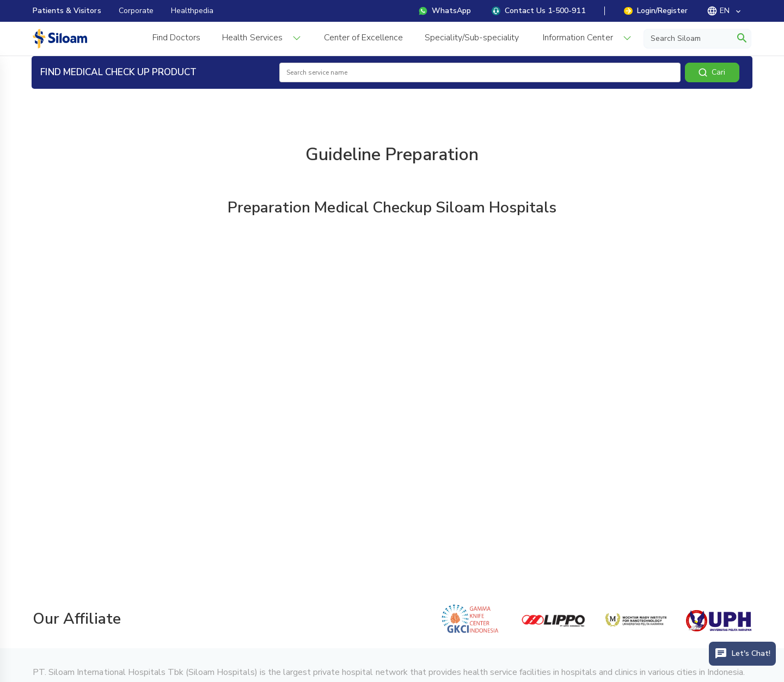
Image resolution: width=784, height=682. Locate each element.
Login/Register (656, 11)
